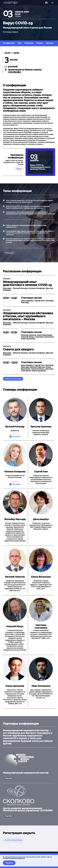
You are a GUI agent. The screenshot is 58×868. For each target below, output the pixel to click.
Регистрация (9, 253)
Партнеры (50, 43)
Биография (16, 437)
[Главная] (10, 3)
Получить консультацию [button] (13, 840)
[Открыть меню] (52, 3)
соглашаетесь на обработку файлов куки (14, 858)
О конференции (9, 43)
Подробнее (9, 778)
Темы (19, 43)
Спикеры (39, 43)
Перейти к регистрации (13, 379)
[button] (15, 410)
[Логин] (47, 3)
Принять (9, 863)
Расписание (29, 43)
